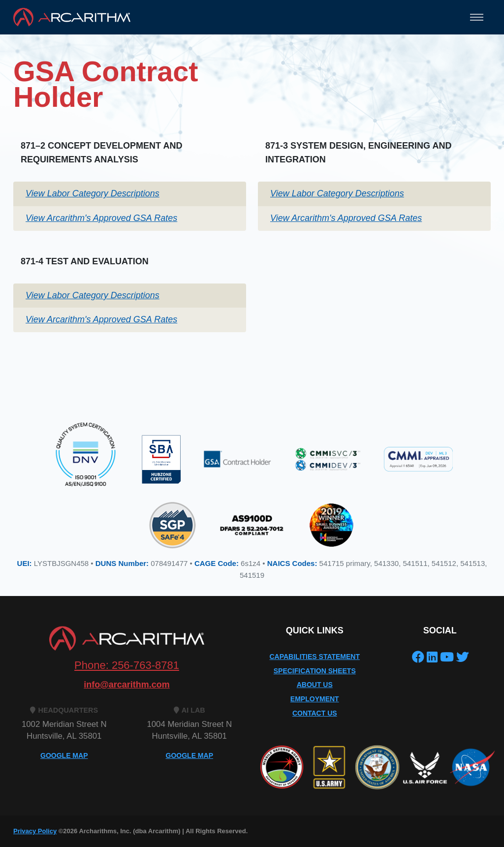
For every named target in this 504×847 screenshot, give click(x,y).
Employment (315, 699)
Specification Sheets (315, 671)
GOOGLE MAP (64, 755)
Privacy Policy (35, 831)
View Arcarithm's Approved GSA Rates (101, 218)
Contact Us (315, 713)
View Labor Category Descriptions (93, 193)
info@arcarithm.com (127, 685)
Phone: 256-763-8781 (127, 665)
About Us (315, 685)
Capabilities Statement (315, 657)
